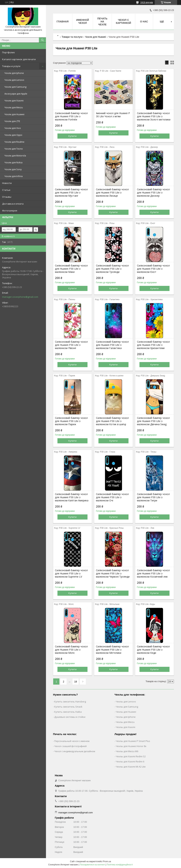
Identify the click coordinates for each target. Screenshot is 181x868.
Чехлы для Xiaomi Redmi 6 (130, 761)
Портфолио (8, 52)
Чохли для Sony (13, 169)
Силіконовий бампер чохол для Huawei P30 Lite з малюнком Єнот (153, 269)
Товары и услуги (11, 66)
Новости (7, 183)
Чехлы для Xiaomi (125, 727)
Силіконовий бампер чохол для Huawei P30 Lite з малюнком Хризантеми (153, 345)
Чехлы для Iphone (126, 717)
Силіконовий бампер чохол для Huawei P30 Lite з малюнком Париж (71, 421)
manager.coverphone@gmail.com (20, 297)
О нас (144, 22)
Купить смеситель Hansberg (70, 702)
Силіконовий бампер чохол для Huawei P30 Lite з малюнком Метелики (112, 650)
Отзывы (7, 197)
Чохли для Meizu (14, 107)
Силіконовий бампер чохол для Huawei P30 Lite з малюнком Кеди (153, 650)
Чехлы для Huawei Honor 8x (131, 746)
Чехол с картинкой (123, 21)
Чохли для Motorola (15, 156)
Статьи (6, 190)
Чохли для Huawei (14, 114)
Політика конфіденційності (120, 865)
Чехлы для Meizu (125, 722)
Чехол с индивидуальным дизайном (75, 751)
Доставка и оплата (13, 204)
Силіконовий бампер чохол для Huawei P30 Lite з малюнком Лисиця (112, 193)
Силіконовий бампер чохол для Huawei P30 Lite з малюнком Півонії (71, 345)
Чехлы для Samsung (127, 707)
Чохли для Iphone (14, 73)
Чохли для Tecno (14, 149)
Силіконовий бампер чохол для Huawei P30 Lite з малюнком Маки (71, 269)
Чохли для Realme (14, 142)
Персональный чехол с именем (72, 741)
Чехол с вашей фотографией (70, 746)
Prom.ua (107, 861)
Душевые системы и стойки (70, 717)
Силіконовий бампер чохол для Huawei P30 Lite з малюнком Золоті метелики (154, 116)
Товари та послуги (72, 37)
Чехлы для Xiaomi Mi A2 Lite (131, 767)
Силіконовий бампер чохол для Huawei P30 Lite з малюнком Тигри (153, 497)
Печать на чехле (102, 22)
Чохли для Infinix (14, 176)
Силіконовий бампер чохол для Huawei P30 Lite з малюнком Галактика (112, 345)
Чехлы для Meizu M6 (127, 751)
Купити (72, 136)
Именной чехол (83, 21)
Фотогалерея (10, 211)
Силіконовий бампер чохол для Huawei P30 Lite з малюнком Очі (112, 497)
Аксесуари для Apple (16, 94)
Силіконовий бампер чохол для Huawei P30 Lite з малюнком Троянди (112, 269)
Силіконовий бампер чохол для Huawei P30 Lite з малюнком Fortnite (71, 116)
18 (76, 682)
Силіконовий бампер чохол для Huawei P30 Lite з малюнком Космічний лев (153, 573)
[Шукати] (42, 40)
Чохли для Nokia (13, 162)
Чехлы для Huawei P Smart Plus (133, 741)
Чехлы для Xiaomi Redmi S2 (131, 756)
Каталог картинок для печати (19, 59)
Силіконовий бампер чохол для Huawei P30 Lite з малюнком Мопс (71, 650)
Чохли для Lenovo (14, 80)
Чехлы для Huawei (126, 712)
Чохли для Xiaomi (14, 101)
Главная (63, 22)
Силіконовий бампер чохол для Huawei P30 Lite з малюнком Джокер (153, 193)
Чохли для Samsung (15, 87)
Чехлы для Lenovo (126, 702)
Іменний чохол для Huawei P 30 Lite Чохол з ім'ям (113, 115)
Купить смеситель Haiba (68, 712)
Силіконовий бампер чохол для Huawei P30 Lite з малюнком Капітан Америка (72, 497)
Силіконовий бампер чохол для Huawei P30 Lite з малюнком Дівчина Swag (153, 421)
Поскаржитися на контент (92, 865)
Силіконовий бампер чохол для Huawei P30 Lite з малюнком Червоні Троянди (113, 573)
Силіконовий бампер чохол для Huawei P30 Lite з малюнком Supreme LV (71, 573)
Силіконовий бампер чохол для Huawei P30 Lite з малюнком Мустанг (71, 193)
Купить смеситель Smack (68, 707)
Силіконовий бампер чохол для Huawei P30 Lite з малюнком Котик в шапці (112, 421)
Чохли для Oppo (13, 135)
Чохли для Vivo (13, 128)
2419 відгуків (147, 2)
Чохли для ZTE (12, 121)
